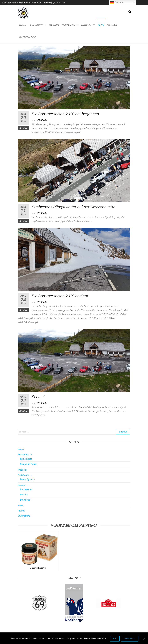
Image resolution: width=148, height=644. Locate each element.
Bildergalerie (28, 37)
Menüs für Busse (29, 464)
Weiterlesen (130, 639)
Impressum (26, 489)
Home (23, 25)
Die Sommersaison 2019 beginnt (60, 296)
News (101, 25)
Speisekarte (26, 459)
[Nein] (144, 639)
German (117, 2)
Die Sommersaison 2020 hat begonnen (65, 114)
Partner (112, 25)
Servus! (38, 397)
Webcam (54, 25)
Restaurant (36, 25)
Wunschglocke (28, 479)
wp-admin (42, 120)
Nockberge (69, 25)
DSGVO (24, 495)
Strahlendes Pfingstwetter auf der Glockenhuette (74, 207)
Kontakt (86, 25)
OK (115, 639)
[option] (40, 603)
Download (25, 500)
